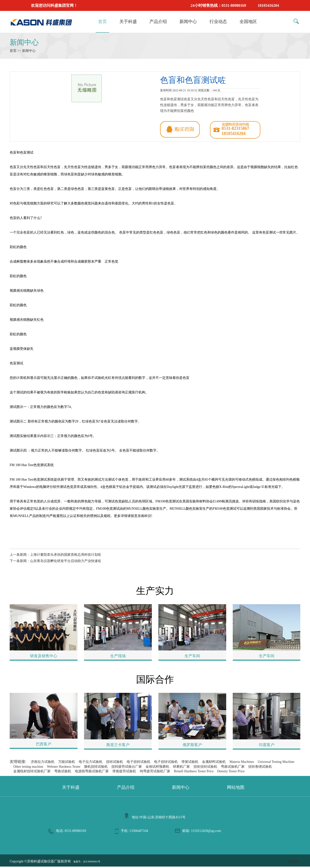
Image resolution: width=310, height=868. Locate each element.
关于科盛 (128, 22)
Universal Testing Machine (276, 763)
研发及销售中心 (44, 657)
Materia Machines (242, 763)
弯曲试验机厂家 (233, 768)
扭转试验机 (115, 763)
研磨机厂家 (181, 768)
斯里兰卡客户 (118, 746)
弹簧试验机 (190, 763)
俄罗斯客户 (192, 746)
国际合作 (155, 681)
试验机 (294, 863)
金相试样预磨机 (157, 768)
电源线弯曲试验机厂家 (92, 773)
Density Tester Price (231, 773)
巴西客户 (44, 746)
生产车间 (192, 657)
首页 (102, 22)
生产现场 (118, 657)
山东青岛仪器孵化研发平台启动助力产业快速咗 (66, 561)
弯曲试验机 (63, 773)
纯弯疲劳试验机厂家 (155, 773)
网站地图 (236, 789)
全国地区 (248, 22)
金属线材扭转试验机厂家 (32, 773)
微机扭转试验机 (96, 768)
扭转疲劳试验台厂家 (127, 768)
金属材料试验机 (214, 763)
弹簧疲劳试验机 (124, 773)
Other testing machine (28, 768)
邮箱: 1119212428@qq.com (202, 832)
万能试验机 (67, 763)
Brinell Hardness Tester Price (194, 773)
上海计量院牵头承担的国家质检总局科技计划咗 (66, 555)
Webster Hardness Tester (64, 768)
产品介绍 (158, 22)
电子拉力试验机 (91, 763)
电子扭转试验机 (139, 763)
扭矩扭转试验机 (205, 768)
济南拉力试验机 (43, 763)
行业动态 (218, 22)
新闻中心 (188, 22)
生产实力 (155, 591)
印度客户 (267, 746)
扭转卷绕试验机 (260, 768)
